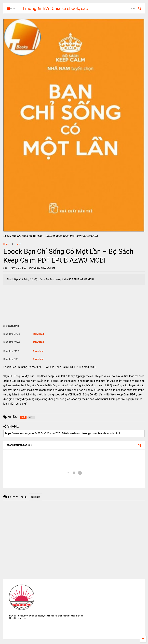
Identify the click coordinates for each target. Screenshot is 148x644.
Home (7, 244)
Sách (18, 244)
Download (39, 334)
